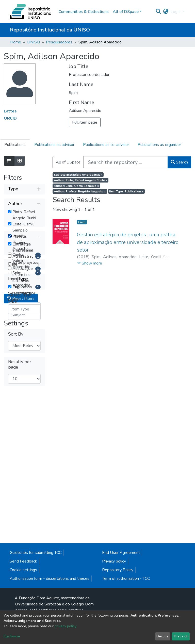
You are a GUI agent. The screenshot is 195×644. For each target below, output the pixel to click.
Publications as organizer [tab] (159, 145)
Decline (162, 636)
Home (16, 42)
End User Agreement (121, 589)
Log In (176, 12)
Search (179, 162)
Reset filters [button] (21, 480)
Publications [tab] (15, 145)
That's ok (181, 636)
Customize (12, 636)
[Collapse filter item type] (24, 434)
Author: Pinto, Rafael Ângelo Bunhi (80, 180)
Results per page (20, 546)
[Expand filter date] (24, 419)
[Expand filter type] (24, 189)
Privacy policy (114, 598)
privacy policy (65, 626)
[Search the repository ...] (126, 162)
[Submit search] (159, 12)
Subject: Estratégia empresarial (78, 175)
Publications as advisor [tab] (54, 145)
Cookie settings (23, 606)
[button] (166, 12)
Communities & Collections (84, 12)
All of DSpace (68, 162)
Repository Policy (118, 606)
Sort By (16, 516)
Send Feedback (23, 598)
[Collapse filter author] (24, 204)
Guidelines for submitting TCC (36, 589)
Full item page (85, 122)
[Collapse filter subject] (24, 324)
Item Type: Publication (126, 191)
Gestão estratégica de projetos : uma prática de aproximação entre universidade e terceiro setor (128, 242)
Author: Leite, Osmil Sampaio (76, 186)
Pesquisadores (59, 42)
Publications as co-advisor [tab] (106, 145)
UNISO (34, 42)
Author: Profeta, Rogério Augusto (80, 191)
